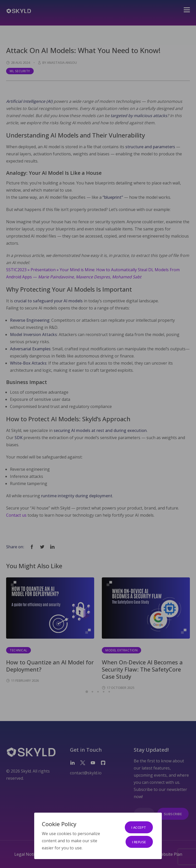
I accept (139, 827)
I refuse (139, 842)
